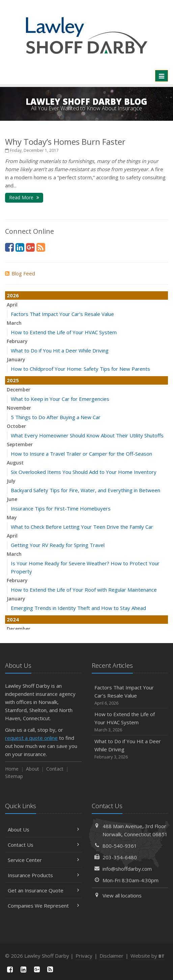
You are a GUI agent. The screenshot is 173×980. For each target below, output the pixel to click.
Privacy (84, 956)
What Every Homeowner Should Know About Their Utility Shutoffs (87, 435)
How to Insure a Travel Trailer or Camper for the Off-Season (81, 454)
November (19, 408)
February (17, 341)
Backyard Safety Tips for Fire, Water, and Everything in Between (85, 490)
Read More (24, 197)
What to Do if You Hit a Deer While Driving (60, 350)
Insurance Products (43, 875)
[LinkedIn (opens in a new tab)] (20, 247)
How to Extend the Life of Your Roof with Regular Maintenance (84, 590)
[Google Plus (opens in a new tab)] (30, 247)
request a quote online (31, 738)
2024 (13, 619)
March (14, 323)
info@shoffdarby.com (127, 869)
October (16, 426)
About (33, 769)
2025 (13, 380)
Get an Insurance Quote (43, 890)
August (15, 463)
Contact (55, 769)
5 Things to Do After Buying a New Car (56, 417)
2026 (13, 295)
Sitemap (14, 776)
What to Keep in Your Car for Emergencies (60, 399)
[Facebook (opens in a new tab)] (9, 247)
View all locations (122, 895)
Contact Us (43, 845)
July (11, 481)
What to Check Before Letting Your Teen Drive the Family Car (82, 527)
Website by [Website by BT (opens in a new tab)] (148, 956)
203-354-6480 (120, 857)
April (12, 305)
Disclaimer (111, 956)
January (16, 359)
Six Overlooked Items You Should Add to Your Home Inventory (84, 472)
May (12, 517)
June (12, 499)
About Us (43, 829)
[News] (41, 247)
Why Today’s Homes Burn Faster (65, 142)
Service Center (43, 860)
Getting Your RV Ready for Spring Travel (58, 545)
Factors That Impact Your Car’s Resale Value (62, 314)
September (20, 444)
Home (12, 769)
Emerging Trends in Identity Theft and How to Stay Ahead (78, 608)
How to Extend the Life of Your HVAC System (64, 332)
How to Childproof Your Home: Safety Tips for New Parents (80, 369)
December (19, 390)
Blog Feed (20, 273)
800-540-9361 (120, 846)
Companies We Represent (43, 906)
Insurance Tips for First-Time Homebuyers (61, 508)
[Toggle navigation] (162, 76)
